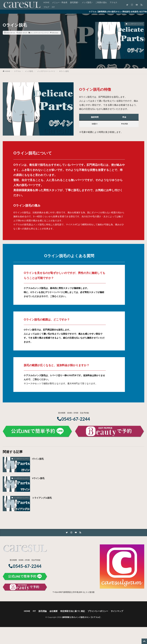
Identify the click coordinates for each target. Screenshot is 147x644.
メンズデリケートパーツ (40, 33)
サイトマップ (119, 611)
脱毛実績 (74, 2)
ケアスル (17, 71)
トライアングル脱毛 (43, 498)
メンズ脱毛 (87, 2)
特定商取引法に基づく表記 (72, 611)
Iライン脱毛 (39, 459)
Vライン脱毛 (39, 478)
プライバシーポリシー (99, 611)
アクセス (113, 2)
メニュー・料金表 (60, 2)
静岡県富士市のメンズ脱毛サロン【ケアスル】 (82, 618)
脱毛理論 (41, 611)
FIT (53, 7)
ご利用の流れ (101, 2)
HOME (46, 2)
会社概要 (52, 611)
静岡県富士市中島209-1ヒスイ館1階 (79, 592)
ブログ (46, 7)
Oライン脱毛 (64, 71)
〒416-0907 (58, 592)
